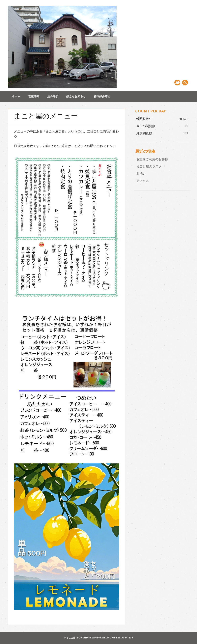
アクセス (143, 181)
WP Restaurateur (123, 638)
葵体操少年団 (102, 96)
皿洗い (141, 174)
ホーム (16, 96)
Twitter (177, 83)
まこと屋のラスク (149, 166)
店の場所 (53, 96)
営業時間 (34, 96)
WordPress (99, 638)
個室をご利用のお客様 (152, 159)
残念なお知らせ (76, 96)
